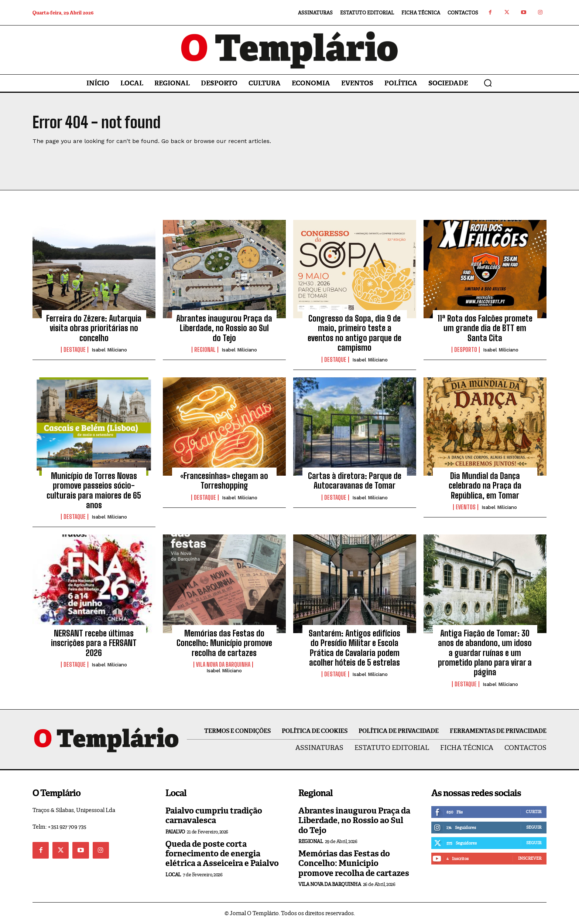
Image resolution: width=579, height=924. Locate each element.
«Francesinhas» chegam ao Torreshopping (224, 481)
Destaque (75, 350)
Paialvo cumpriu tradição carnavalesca (214, 816)
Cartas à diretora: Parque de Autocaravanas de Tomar (355, 481)
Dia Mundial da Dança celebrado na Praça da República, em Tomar (485, 486)
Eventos (466, 507)
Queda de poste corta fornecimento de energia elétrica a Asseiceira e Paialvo (222, 854)
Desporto (466, 350)
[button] (488, 83)
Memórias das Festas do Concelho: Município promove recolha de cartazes (224, 643)
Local (173, 875)
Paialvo (175, 832)
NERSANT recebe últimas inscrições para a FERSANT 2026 (94, 643)
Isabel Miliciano (109, 350)
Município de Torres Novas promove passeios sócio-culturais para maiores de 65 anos (94, 490)
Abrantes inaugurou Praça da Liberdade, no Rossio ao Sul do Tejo (224, 328)
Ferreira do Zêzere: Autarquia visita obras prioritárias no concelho (94, 328)
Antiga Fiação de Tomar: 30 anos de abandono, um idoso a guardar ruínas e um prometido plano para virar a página (485, 653)
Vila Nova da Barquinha (223, 665)
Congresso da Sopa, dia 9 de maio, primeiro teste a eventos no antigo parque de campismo (354, 333)
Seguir (534, 827)
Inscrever (530, 858)
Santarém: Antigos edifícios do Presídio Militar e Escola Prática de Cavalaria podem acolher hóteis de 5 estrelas (354, 648)
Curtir (534, 812)
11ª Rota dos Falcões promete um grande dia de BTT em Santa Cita (485, 328)
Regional (205, 350)
